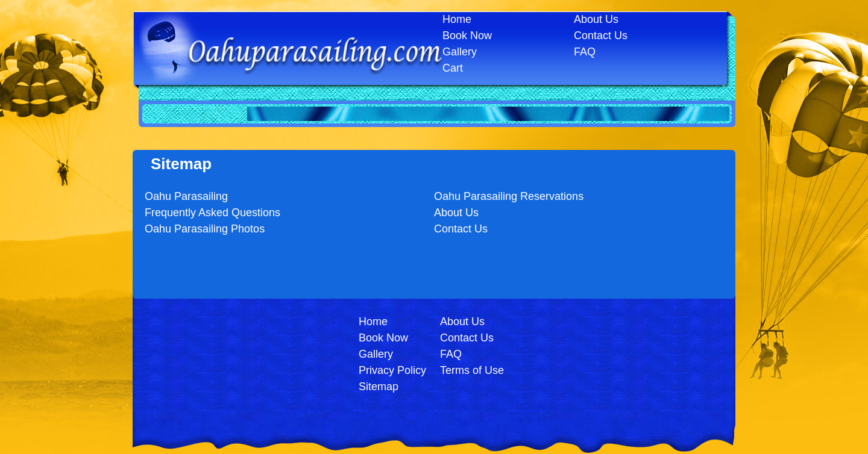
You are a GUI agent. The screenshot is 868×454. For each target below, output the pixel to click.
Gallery (460, 52)
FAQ (585, 52)
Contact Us (601, 36)
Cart (453, 68)
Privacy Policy (392, 370)
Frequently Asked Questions (212, 213)
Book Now (467, 36)
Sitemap (379, 387)
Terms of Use (472, 370)
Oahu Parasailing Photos (205, 229)
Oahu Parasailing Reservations (509, 196)
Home (457, 19)
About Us (596, 19)
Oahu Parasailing (186, 196)
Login (431, 407)
